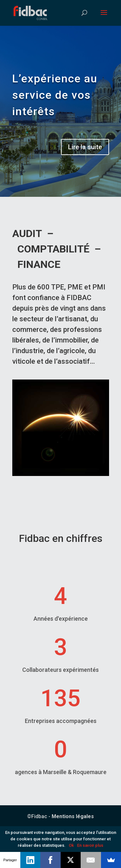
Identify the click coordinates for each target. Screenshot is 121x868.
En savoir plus (90, 845)
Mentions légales (73, 816)
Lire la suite (85, 147)
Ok (71, 845)
